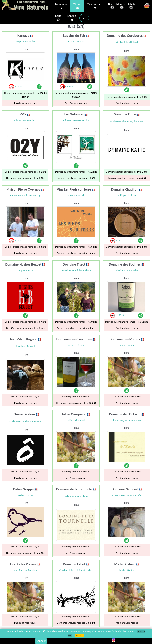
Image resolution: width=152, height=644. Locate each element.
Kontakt (72, 18)
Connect (41, 641)
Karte (58, 18)
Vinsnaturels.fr (27, 5)
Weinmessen (95, 6)
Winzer (77, 6)
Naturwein (61, 6)
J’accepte (79, 636)
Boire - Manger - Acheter (122, 6)
